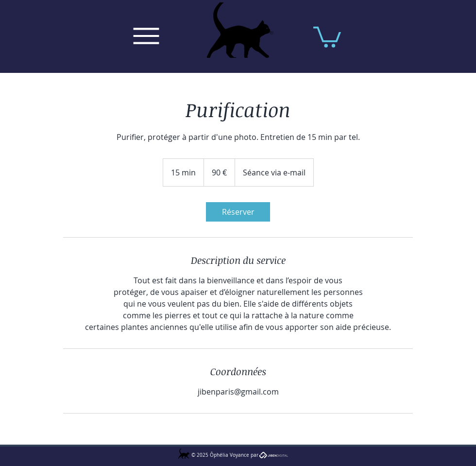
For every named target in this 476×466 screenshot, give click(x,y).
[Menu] (146, 36)
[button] (327, 36)
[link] (238, 212)
